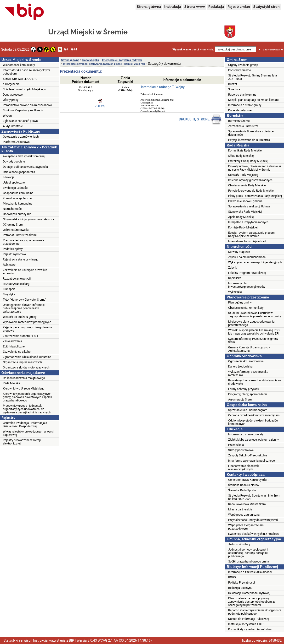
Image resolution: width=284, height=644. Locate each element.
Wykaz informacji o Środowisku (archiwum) (248, 373)
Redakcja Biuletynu (240, 588)
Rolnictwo (9, 265)
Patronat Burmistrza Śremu (20, 235)
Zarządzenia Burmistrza (243, 126)
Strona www (195, 7)
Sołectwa (234, 89)
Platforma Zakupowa (16, 142)
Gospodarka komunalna (18, 193)
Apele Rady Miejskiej (241, 217)
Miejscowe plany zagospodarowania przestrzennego (251, 323)
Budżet (233, 84)
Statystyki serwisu (17, 640)
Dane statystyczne (240, 110)
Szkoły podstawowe (241, 450)
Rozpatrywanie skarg (16, 284)
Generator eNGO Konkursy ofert (248, 480)
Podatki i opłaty (13, 249)
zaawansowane (273, 49)
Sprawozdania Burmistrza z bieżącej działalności (251, 133)
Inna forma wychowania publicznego (252, 461)
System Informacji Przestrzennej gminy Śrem (253, 341)
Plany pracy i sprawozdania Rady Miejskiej (255, 196)
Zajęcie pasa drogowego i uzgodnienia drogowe (27, 329)
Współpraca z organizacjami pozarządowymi (246, 527)
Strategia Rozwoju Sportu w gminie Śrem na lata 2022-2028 (254, 497)
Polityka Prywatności (241, 583)
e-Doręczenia (11, 84)
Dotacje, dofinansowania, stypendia (25, 167)
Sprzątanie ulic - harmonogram (248, 410)
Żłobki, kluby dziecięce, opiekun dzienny (253, 440)
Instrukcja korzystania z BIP (246, 624)
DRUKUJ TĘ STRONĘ (200, 119)
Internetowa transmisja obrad (247, 241)
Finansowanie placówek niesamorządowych (244, 468)
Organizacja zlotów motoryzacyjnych (26, 368)
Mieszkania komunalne (18, 204)
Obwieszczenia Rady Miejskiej (247, 185)
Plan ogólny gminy (240, 303)
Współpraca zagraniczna (244, 515)
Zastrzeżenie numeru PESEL (21, 336)
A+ (66, 49)
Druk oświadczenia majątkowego (24, 378)
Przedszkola (236, 445)
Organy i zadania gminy (243, 65)
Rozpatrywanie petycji (17, 279)
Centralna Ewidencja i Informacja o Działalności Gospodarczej (25, 425)
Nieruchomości (13, 209)
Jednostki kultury (239, 544)
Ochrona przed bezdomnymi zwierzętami (254, 415)
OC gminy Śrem (13, 225)
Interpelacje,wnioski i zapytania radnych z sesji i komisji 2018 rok (104, 64)
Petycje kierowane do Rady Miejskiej (251, 191)
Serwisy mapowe (239, 252)
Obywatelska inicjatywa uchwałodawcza (28, 219)
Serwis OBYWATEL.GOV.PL (20, 79)
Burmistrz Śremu (239, 121)
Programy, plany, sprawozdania (248, 394)
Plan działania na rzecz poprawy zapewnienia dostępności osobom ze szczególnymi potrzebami (252, 602)
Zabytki (233, 268)
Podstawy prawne (240, 70)
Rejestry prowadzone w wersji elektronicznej (22, 442)
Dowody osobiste (14, 162)
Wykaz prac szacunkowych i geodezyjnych (255, 262)
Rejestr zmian (239, 7)
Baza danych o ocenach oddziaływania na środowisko (255, 382)
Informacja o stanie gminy (245, 105)
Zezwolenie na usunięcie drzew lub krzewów (25, 272)
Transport (9, 289)
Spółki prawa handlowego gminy (249, 562)
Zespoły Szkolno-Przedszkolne (248, 455)
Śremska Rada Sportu (242, 490)
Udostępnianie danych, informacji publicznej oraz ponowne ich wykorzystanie (24, 308)
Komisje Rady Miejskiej (243, 227)
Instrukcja (173, 7)
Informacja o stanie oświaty (246, 434)
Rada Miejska (11, 383)
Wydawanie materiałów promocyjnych (27, 322)
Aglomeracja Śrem (240, 400)
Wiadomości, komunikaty (19, 65)
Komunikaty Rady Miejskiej (245, 151)
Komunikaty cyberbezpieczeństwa (250, 629)
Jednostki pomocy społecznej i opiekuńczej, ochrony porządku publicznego (248, 553)
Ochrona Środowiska (16, 230)
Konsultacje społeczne (17, 198)
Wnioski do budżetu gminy (20, 317)
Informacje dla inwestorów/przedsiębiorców (247, 285)
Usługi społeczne (14, 183)
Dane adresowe (13, 95)
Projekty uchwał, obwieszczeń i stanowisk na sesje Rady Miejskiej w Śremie (255, 168)
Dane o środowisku (240, 367)
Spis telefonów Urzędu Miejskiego (24, 89)
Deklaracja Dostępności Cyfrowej (249, 593)
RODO (232, 577)
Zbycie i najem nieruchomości (247, 257)
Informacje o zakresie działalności (250, 572)
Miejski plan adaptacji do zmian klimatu (253, 100)
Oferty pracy (11, 100)
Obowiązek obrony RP (17, 214)
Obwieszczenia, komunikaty (246, 308)
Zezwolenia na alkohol (17, 352)
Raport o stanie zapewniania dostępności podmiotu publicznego (255, 612)
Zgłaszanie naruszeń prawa (20, 121)
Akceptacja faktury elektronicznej (24, 156)
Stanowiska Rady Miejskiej (245, 212)
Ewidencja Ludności (16, 188)
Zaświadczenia (12, 341)
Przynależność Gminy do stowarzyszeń (253, 520)
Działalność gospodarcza (19, 172)
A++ (74, 49)
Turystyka (9, 294)
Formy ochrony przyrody (244, 389)
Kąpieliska (235, 278)
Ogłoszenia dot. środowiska (246, 361)
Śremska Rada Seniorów (244, 485)
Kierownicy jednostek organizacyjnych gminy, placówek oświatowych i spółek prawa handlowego (27, 397)
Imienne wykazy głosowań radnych (250, 180)
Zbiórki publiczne (14, 346)
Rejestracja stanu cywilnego (21, 260)
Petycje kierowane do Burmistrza (249, 140)
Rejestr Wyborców (14, 254)
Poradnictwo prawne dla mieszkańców (27, 105)
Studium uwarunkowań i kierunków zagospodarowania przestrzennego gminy (255, 315)
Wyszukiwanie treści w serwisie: (193, 49)
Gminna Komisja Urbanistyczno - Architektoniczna (249, 349)
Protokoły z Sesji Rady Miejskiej (248, 161)
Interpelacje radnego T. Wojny (163, 87)
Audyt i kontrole (13, 126)
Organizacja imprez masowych (22, 362)
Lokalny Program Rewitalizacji (247, 273)
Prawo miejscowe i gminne (245, 201)
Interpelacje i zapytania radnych (122, 60)
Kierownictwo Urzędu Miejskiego (24, 389)
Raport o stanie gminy (242, 95)
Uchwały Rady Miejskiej (243, 175)
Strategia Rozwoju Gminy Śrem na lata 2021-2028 (253, 77)
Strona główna (149, 7)
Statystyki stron (266, 7)
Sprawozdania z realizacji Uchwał (249, 206)
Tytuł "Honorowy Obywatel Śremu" (25, 300)
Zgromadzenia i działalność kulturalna (27, 357)
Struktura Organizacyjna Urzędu (23, 110)
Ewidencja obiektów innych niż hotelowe (254, 534)
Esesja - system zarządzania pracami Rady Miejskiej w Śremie (252, 234)
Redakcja (216, 7)
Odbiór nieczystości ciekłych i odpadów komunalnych (253, 422)
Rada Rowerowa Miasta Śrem (247, 504)
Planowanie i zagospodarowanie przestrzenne (23, 242)
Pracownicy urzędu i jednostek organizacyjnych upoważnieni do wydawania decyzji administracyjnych (27, 409)
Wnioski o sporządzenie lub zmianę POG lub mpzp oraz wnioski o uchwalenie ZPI (254, 332)
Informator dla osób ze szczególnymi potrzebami (26, 72)
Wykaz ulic (235, 292)
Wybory (8, 116)
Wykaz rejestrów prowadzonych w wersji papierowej (28, 433)
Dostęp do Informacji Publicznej (248, 619)
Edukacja (9, 177)
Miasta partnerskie (240, 509)
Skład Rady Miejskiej (241, 156)
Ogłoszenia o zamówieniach (21, 137)
